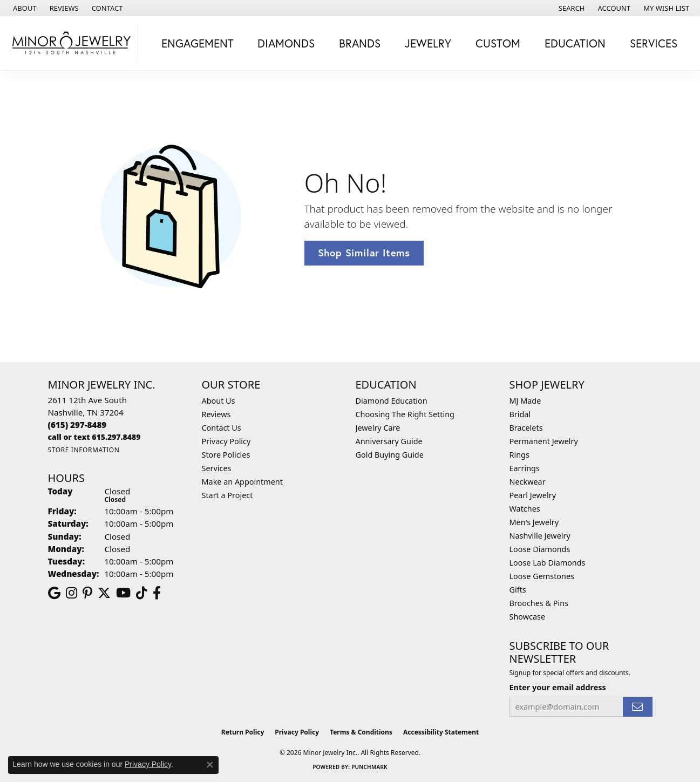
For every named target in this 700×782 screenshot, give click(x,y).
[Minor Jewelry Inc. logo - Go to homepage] (72, 43)
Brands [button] (360, 43)
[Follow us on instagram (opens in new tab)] (72, 593)
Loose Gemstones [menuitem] (542, 576)
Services (217, 468)
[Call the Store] (77, 425)
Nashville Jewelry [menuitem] (540, 536)
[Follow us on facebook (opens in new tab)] (157, 593)
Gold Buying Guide (390, 455)
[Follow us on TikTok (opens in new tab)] (142, 593)
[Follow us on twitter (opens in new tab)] (104, 593)
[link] (24, 8)
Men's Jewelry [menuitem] (534, 522)
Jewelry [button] (428, 43)
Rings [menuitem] (519, 455)
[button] (571, 8)
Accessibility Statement (441, 732)
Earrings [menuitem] (525, 468)
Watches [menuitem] (525, 509)
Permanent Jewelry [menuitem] (544, 441)
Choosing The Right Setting (405, 414)
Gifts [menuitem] (518, 590)
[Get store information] (84, 450)
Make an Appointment (242, 482)
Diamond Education (392, 401)
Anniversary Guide (389, 441)
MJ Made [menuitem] (525, 401)
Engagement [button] (198, 43)
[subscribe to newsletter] (637, 707)
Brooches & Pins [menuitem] (539, 603)
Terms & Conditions (361, 732)
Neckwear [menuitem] (528, 482)
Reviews (216, 414)
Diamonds (286, 43)
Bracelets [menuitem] (526, 428)
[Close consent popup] (210, 765)
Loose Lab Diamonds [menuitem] (548, 563)
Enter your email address (558, 687)
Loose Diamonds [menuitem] (540, 549)
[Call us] (94, 437)
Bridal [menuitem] (520, 414)
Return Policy (243, 732)
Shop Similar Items (364, 253)
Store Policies (226, 455)
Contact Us (222, 428)
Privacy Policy (226, 441)
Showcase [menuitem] (528, 617)
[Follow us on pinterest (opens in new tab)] (87, 593)
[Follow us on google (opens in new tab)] (54, 593)
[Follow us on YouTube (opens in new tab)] (123, 593)
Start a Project (227, 495)
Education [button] (575, 43)
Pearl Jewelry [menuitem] (533, 495)
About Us (219, 401)
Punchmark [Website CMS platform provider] (369, 767)
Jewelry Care (378, 428)
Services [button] (654, 43)
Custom (498, 43)
